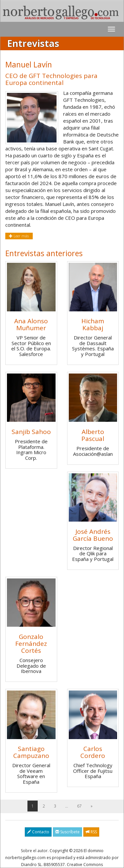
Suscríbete (67, 832)
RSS (91, 832)
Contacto (38, 832)
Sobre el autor (34, 851)
